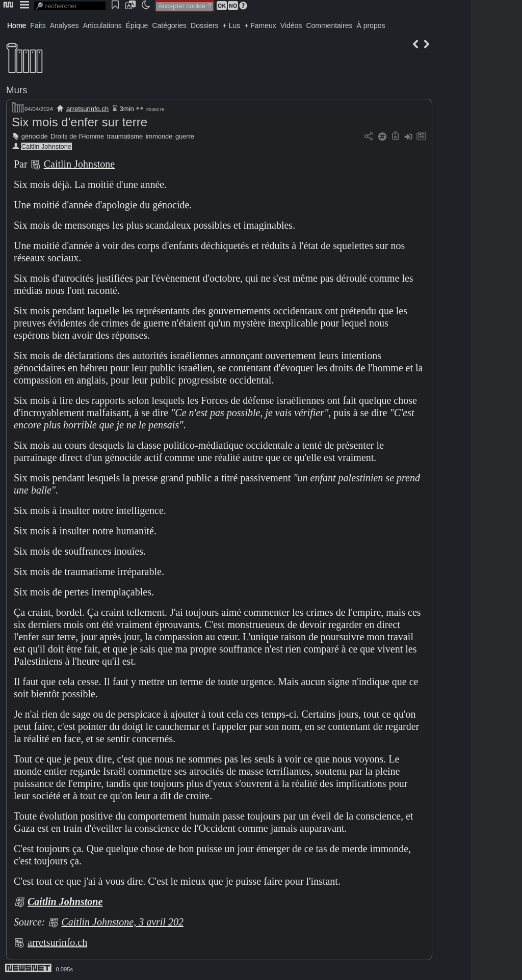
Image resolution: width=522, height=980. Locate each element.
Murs (17, 90)
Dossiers (204, 25)
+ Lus (232, 25)
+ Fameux (260, 25)
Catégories (169, 25)
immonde (159, 136)
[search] (70, 6)
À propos (371, 25)
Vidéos (291, 25)
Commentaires (329, 25)
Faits (38, 25)
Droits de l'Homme (77, 136)
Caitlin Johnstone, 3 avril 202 (122, 922)
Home (17, 25)
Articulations (102, 25)
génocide (35, 136)
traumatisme (125, 136)
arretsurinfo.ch (87, 109)
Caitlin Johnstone (46, 146)
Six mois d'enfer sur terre (80, 122)
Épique (137, 25)
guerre (185, 136)
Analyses (64, 25)
